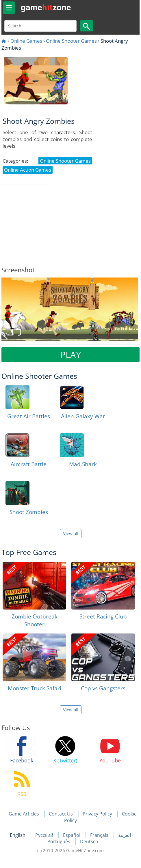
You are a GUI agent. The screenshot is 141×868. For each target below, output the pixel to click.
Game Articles (24, 814)
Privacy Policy (97, 814)
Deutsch (89, 841)
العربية (125, 835)
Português (59, 841)
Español (72, 835)
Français (100, 835)
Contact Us (61, 814)
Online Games (26, 41)
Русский (45, 835)
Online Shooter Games (71, 41)
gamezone (46, 7)
